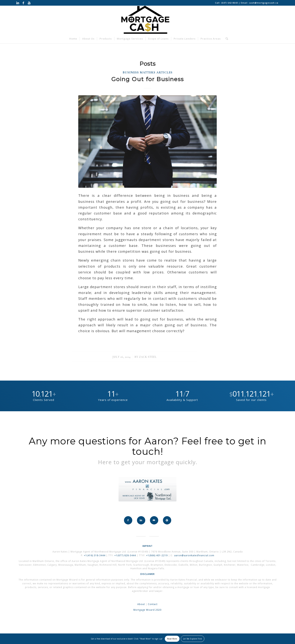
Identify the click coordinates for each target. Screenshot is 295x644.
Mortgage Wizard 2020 (147, 610)
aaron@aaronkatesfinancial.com (194, 555)
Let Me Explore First (193, 639)
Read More (172, 639)
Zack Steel (148, 357)
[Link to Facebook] (23, 3)
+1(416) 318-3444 (95, 555)
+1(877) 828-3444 (125, 555)
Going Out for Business (147, 79)
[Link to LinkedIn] (18, 3)
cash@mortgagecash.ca (264, 3)
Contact (153, 604)
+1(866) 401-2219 (157, 555)
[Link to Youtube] (29, 3)
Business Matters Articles (148, 72)
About (141, 604)
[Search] (226, 39)
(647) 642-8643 (230, 3)
